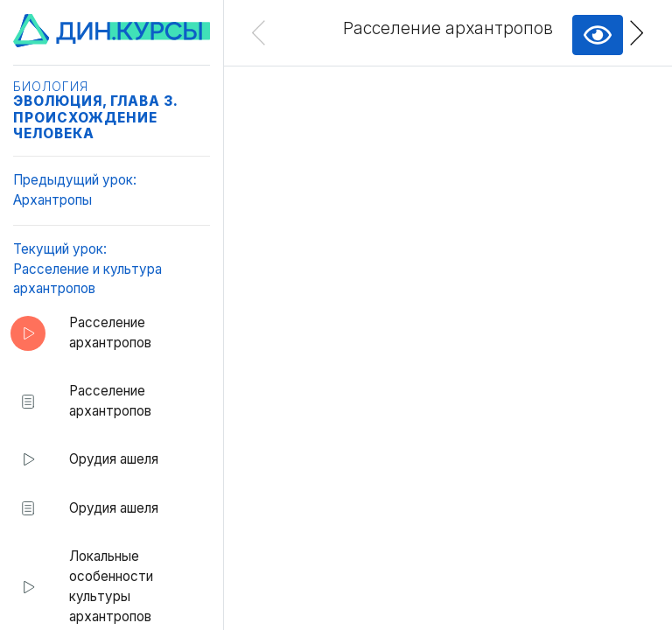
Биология (51, 87)
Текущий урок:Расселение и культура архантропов (87, 269)
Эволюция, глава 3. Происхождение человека (95, 117)
